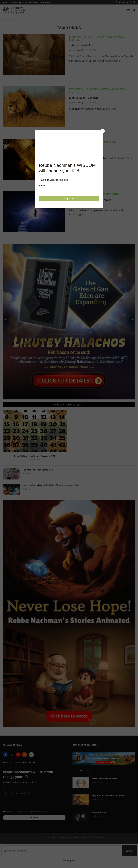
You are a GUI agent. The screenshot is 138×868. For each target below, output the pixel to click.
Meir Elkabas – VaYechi (83, 98)
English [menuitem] (71, 861)
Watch (104, 89)
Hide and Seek (99, 812)
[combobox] (61, 851)
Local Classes (46, 2)
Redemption (85, 37)
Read (72, 37)
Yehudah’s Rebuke (81, 45)
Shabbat (101, 37)
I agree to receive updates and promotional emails (26, 812)
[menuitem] (69, 861)
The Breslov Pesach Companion (38, 470)
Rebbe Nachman (30, 2)
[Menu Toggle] (128, 10)
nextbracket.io (99, 837)
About (5, 2)
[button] (6, 319)
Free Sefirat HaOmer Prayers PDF (35, 456)
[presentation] (24, 803)
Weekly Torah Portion (105, 142)
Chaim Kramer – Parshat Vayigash (90, 200)
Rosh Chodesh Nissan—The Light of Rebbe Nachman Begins (51, 485)
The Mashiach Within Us (84, 147)
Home (5, 20)
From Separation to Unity (104, 779)
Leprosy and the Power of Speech (108, 795)
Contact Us (16, 2)
